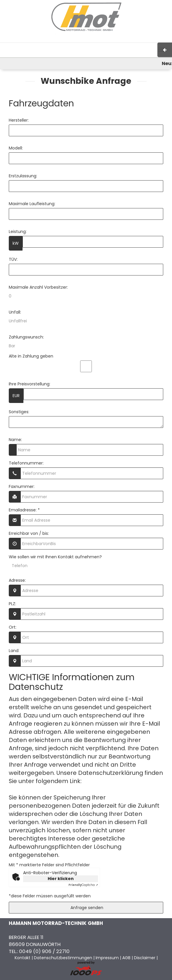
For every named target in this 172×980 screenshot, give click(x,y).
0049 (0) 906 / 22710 (44, 951)
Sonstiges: (19, 412)
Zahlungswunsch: (26, 337)
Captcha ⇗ (83, 885)
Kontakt (131, 40)
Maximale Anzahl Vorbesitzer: (38, 287)
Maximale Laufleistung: (32, 204)
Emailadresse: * (24, 510)
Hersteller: (19, 120)
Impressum (94, 40)
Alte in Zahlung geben (31, 356)
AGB (114, 40)
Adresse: (17, 580)
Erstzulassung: (23, 176)
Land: (14, 651)
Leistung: (18, 232)
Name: (15, 440)
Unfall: (15, 312)
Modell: (16, 148)
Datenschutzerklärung (116, 781)
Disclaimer (145, 958)
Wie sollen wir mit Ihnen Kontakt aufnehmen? (55, 557)
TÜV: (13, 259)
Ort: (13, 627)
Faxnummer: (22, 486)
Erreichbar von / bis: (29, 533)
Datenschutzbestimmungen (63, 958)
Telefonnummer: (26, 463)
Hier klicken (61, 879)
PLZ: (12, 604)
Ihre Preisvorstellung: (30, 384)
